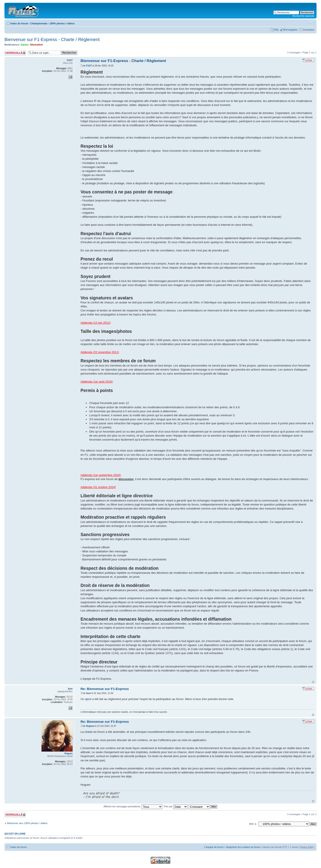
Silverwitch (36, 45)
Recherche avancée (303, 16)
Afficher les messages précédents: (133, 806)
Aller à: (253, 824)
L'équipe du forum (214, 847)
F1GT (89, 66)
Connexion (308, 30)
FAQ (276, 30)
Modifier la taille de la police (311, 23)
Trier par (175, 806)
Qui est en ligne (15, 834)
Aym (88, 693)
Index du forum (19, 23)
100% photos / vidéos (62, 23)
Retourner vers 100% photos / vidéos (27, 823)
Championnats (39, 23)
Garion (25, 45)
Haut (313, 682)
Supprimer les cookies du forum (243, 847)
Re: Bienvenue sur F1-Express (105, 689)
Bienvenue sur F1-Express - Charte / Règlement (52, 39)
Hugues (90, 726)
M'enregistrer (291, 30)
